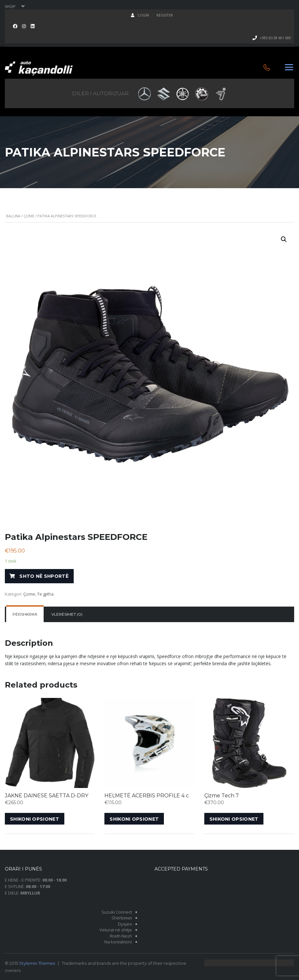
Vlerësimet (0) (67, 614)
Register (165, 15)
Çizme (29, 216)
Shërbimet (122, 918)
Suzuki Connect (117, 912)
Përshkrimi (25, 614)
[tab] (25, 614)
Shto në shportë (44, 576)
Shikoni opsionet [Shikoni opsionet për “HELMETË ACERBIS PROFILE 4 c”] (134, 819)
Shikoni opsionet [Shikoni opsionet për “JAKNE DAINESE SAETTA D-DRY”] (35, 819)
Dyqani (125, 924)
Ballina (13, 216)
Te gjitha (45, 594)
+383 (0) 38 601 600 (275, 38)
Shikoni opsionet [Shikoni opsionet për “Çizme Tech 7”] (234, 819)
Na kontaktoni (118, 942)
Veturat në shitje (116, 930)
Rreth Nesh (121, 936)
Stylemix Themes (37, 963)
